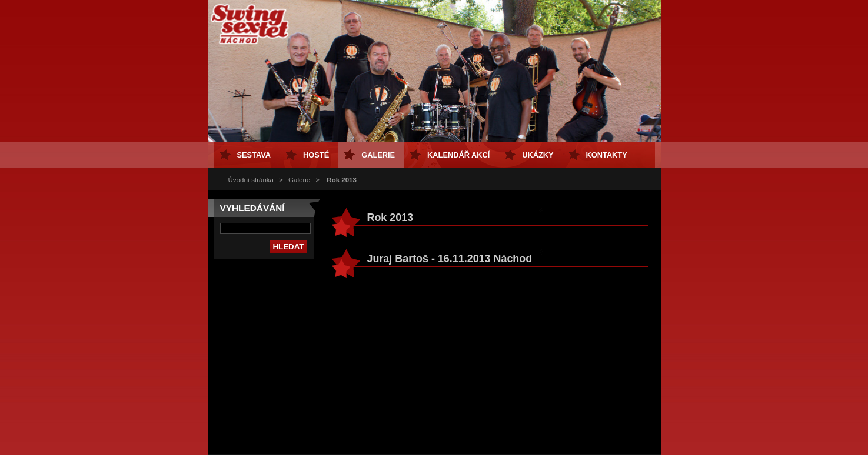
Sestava (254, 155)
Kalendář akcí (458, 155)
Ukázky (538, 155)
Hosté (316, 155)
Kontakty (607, 155)
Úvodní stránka (251, 180)
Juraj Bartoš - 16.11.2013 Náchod (450, 259)
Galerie (299, 180)
